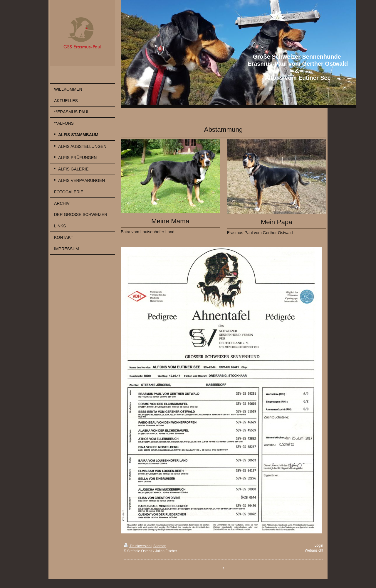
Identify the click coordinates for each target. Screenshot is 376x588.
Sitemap (160, 546)
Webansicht (314, 550)
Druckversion (138, 546)
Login (319, 545)
